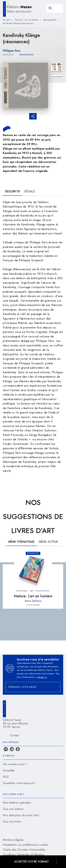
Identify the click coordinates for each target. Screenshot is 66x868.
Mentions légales (13, 840)
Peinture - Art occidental (27, 20)
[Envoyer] (56, 687)
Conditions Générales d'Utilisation (24, 855)
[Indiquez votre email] (29, 687)
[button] (27, 55)
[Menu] (55, 8)
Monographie (50, 20)
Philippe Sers (12, 51)
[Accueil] (18, 8)
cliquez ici (42, 677)
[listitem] (6, 749)
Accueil (6, 20)
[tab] (12, 192)
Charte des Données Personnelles (24, 850)
